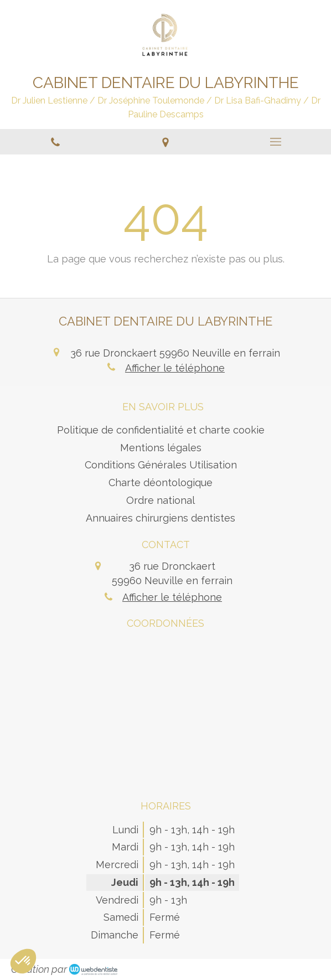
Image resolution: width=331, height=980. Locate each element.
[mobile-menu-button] (276, 142)
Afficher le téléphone (175, 368)
